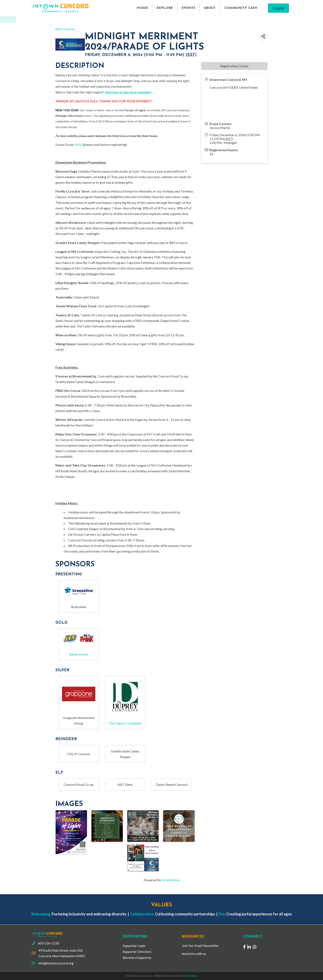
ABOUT (210, 8)
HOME (142, 8)
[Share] (263, 37)
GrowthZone (171, 880)
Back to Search (65, 29)
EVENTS (188, 8)
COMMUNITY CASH (241, 8)
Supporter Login (134, 946)
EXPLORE (165, 8)
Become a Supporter (137, 957)
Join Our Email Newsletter (200, 946)
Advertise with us (194, 954)
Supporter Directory (137, 952)
